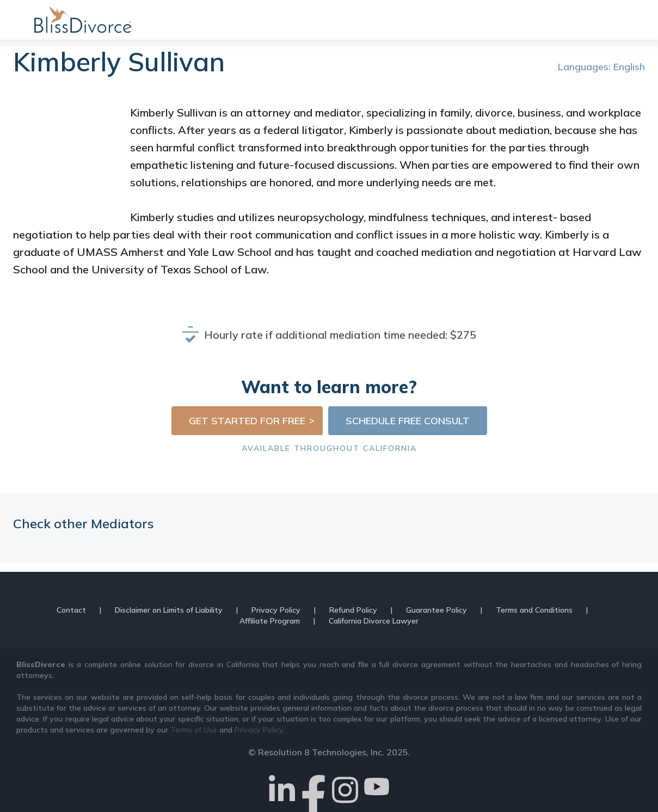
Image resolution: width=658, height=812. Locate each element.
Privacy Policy (276, 610)
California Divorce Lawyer (374, 621)
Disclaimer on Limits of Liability (169, 610)
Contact (71, 610)
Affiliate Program (270, 621)
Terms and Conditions (534, 610)
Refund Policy (353, 610)
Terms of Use (194, 730)
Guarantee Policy (436, 610)
